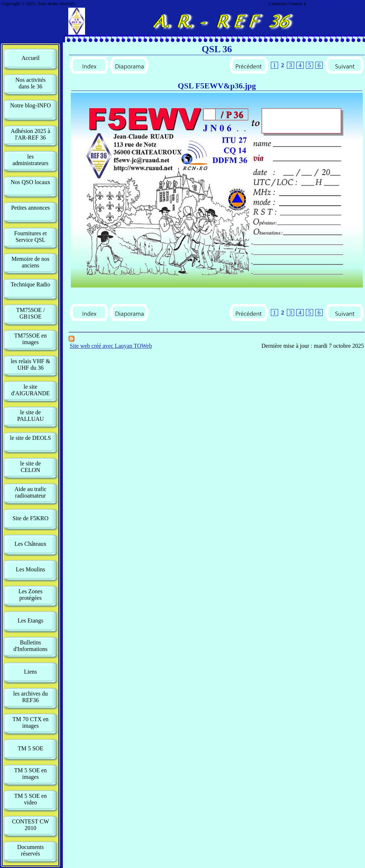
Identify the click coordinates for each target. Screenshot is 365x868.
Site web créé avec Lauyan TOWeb (111, 346)
